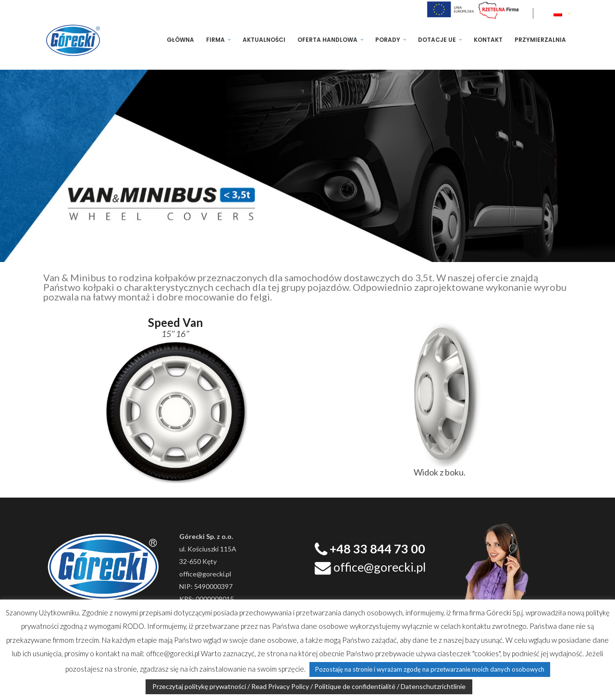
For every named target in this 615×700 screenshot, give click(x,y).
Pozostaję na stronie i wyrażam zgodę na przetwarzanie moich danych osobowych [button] (430, 669)
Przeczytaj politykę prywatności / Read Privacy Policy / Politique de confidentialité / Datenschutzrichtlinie (309, 686)
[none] (563, 13)
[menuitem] (563, 13)
